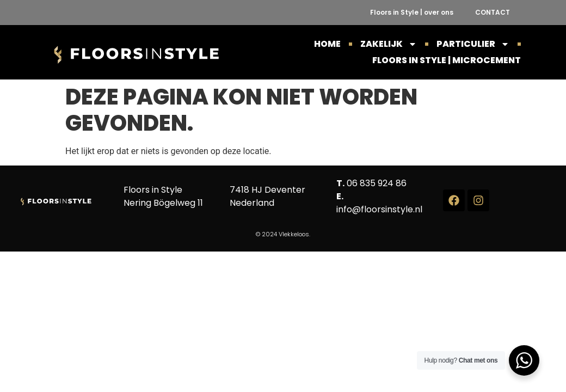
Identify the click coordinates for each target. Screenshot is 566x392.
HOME (327, 44)
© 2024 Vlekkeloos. (283, 234)
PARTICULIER (473, 44)
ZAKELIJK (389, 44)
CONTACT (493, 12)
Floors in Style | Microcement (447, 60)
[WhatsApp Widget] (524, 360)
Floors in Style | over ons (412, 12)
